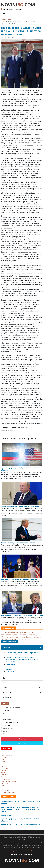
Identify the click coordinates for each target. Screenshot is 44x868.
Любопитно (5, 779)
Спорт (5, 688)
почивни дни (14, 637)
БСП (4, 714)
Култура (4, 773)
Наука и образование (9, 781)
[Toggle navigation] (4, 14)
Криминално (8, 697)
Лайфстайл (5, 768)
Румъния (5, 637)
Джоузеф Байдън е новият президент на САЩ (19, 579)
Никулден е (10, 672)
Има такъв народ (8, 719)
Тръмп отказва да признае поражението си (18, 543)
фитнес (22, 637)
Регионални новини (8, 792)
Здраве (4, 786)
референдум (6, 639)
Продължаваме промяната (11, 708)
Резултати (22, 743)
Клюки (5, 683)
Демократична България (11, 722)
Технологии (7, 692)
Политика (5, 775)
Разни (3, 788)
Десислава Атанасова (33, 637)
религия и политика (19, 639)
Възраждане (7, 725)
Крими (3, 766)
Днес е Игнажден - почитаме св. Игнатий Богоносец (21, 825)
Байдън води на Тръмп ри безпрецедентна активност (22, 615)
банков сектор (32, 635)
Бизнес (4, 770)
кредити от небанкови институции (14, 633)
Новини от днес (7, 755)
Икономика (5, 783)
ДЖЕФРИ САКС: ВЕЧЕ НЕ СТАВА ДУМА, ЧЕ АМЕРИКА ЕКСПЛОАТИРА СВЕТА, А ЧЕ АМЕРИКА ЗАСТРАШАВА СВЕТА (23, 660)
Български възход (9, 728)
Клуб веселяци (6, 790)
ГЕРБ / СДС (6, 711)
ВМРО (5, 731)
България (6, 647)
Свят (10, 19)
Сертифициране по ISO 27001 (22, 851)
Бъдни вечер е (11, 664)
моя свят (23, 635)
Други (5, 734)
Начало (4, 19)
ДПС (4, 716)
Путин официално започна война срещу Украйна (20, 506)
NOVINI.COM (18, 5)
